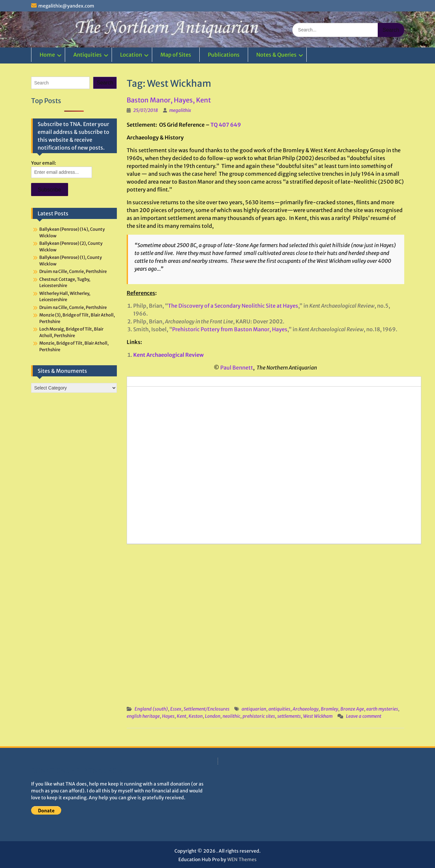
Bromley (329, 709)
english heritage (143, 716)
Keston (196, 716)
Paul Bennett (237, 368)
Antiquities (88, 55)
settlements (289, 716)
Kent (181, 716)
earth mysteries (382, 709)
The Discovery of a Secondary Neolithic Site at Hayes (233, 306)
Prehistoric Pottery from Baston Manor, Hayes (230, 329)
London (213, 716)
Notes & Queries (276, 55)
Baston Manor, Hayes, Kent (169, 100)
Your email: (44, 163)
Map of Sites (176, 55)
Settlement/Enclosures (207, 709)
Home (47, 55)
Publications (224, 55)
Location (131, 55)
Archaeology (306, 709)
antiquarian (254, 709)
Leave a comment (364, 716)
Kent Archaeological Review (168, 355)
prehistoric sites (259, 716)
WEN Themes (242, 859)
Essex (176, 709)
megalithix (180, 110)
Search (105, 83)
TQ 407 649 (226, 125)
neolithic (231, 716)
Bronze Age (352, 709)
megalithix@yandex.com (66, 6)
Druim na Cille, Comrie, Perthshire (73, 271)
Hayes (168, 716)
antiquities (279, 709)
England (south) (151, 709)
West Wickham (318, 716)
